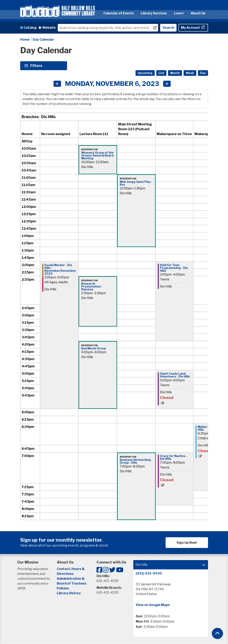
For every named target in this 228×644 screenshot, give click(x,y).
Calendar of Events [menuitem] (119, 13)
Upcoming (145, 73)
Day (203, 73)
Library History (69, 593)
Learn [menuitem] (179, 13)
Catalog (30, 28)
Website (49, 28)
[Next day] (167, 84)
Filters (37, 66)
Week (190, 73)
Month (175, 73)
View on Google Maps (153, 605)
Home (25, 40)
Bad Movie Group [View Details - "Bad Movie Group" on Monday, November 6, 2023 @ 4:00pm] (94, 348)
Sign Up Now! (187, 543)
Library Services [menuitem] (154, 13)
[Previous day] (57, 84)
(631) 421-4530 (149, 573)
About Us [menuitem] (198, 13)
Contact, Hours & (71, 569)
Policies (63, 588)
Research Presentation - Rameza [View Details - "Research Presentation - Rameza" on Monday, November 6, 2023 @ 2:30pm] (92, 287)
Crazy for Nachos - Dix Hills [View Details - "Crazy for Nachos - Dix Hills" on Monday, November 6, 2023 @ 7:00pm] (173, 457)
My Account (191, 28)
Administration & (71, 579)
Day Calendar (43, 40)
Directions (65, 574)
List (161, 73)
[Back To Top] (217, 633)
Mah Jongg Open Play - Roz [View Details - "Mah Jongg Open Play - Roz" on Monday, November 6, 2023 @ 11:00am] (136, 183)
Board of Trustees (71, 583)
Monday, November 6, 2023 (112, 84)
